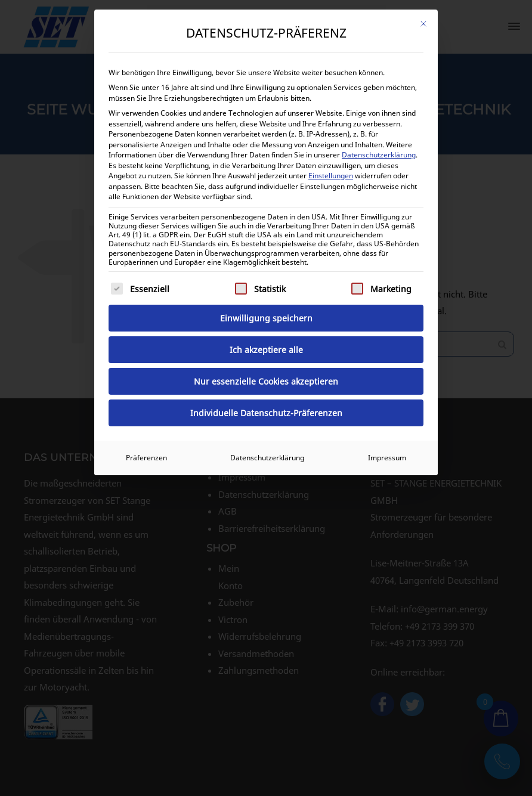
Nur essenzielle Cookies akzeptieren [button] (266, 381)
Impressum (387, 458)
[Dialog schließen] (423, 24)
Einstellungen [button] (331, 176)
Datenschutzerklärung (379, 155)
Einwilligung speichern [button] (266, 318)
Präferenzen (146, 458)
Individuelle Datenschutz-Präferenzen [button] (266, 413)
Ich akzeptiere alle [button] (266, 350)
